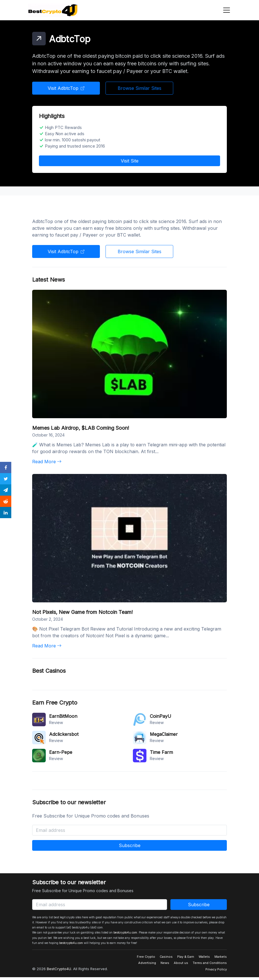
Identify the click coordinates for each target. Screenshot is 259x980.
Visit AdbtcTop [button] (66, 88)
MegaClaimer (164, 734)
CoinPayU (161, 716)
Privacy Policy (216, 969)
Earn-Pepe (61, 752)
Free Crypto (146, 957)
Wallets (204, 957)
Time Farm (161, 752)
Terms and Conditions (210, 963)
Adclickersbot (64, 734)
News (165, 963)
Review (56, 722)
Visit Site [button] (130, 161)
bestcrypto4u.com (125, 932)
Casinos (166, 957)
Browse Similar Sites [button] (140, 88)
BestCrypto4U (59, 969)
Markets (221, 957)
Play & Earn (186, 957)
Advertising (147, 963)
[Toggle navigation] (225, 10)
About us (181, 963)
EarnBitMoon (63, 716)
